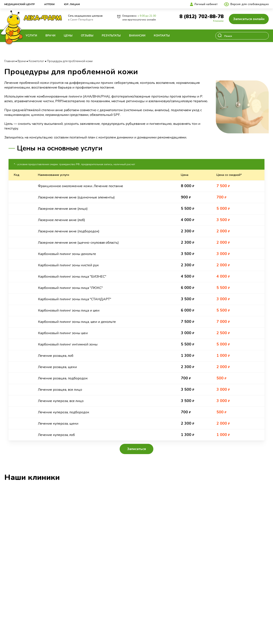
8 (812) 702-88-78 (201, 17)
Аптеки (49, 4)
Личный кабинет (206, 4)
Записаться (136, 449)
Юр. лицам (72, 4)
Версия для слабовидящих (250, 4)
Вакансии (137, 36)
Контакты (162, 36)
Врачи (50, 36)
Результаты (111, 36)
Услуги (31, 36)
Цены (68, 36)
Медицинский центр (20, 4)
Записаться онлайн (249, 19)
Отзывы (87, 36)
